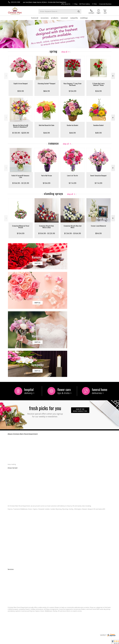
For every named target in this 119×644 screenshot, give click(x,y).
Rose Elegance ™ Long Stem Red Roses (73, 84)
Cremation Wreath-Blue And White (73, 227)
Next (113, 76)
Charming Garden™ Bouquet (47, 84)
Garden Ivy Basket (73, 125)
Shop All (64, 52)
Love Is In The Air (73, 176)
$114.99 (73, 183)
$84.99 (47, 91)
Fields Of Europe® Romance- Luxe (21, 176)
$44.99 (47, 133)
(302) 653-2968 (15, 2)
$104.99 (73, 91)
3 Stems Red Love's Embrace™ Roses (98, 84)
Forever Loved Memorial (98, 226)
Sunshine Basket (99, 125)
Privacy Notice (85, 642)
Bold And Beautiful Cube (47, 125)
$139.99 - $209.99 (21, 133)
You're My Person (47, 176)
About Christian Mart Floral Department (23, 366)
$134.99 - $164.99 (73, 233)
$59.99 (21, 91)
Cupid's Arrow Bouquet (21, 84)
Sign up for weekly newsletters (80, 342)
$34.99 (98, 91)
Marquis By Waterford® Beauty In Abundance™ (21, 126)
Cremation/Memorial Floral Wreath (21, 227)
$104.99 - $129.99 (21, 183)
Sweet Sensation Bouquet (98, 176)
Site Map (107, 642)
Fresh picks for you (45, 343)
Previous (6, 76)
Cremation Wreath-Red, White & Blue (47, 227)
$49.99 (98, 133)
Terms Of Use (75, 642)
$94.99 (98, 233)
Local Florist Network (97, 642)
